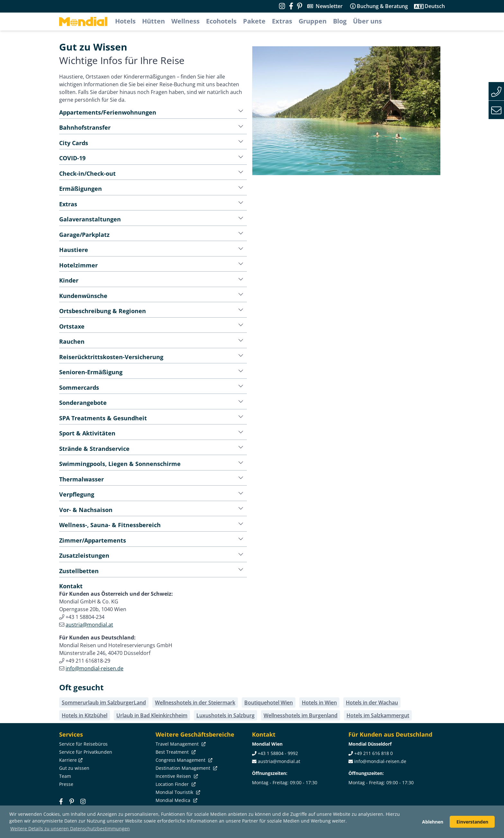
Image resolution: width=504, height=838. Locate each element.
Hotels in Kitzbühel (85, 715)
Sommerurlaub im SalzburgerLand (104, 703)
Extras (282, 21)
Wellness (185, 21)
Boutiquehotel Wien (269, 703)
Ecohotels (221, 21)
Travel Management (180, 744)
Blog (340, 21)
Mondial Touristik (177, 792)
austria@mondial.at (89, 625)
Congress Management (183, 760)
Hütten (153, 21)
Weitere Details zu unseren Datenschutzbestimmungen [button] (70, 829)
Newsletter (329, 6)
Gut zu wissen (74, 768)
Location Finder (175, 784)
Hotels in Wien (319, 703)
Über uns (367, 21)
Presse (66, 784)
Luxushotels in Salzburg (225, 715)
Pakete (254, 21)
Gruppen (313, 21)
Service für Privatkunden (86, 752)
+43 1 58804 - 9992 (278, 753)
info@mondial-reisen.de (94, 668)
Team (65, 776)
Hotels (125, 21)
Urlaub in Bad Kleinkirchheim (152, 715)
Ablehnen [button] (433, 822)
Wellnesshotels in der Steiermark (195, 703)
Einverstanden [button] (472, 822)
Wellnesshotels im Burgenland (301, 715)
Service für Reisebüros (83, 744)
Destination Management (186, 768)
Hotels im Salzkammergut (378, 715)
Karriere (70, 760)
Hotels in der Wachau (372, 703)
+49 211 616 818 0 (373, 753)
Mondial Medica (176, 800)
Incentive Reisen (176, 776)
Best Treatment (175, 752)
